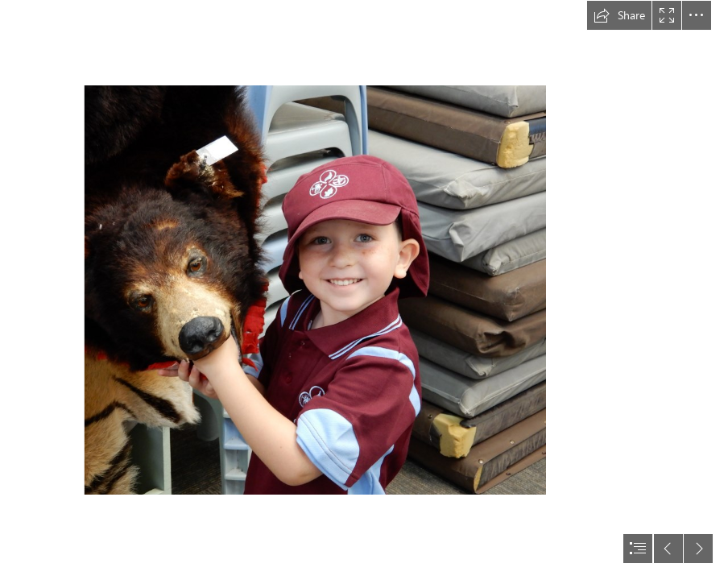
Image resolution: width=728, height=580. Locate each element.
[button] (619, 15)
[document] (364, 290)
